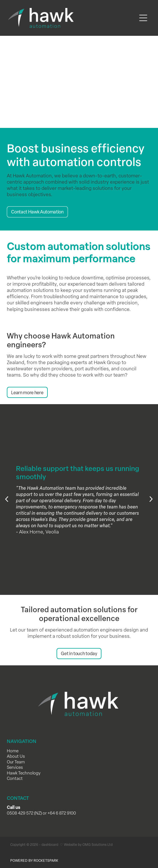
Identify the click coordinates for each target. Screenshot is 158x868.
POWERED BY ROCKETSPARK (34, 860)
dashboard (50, 844)
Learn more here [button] (27, 393)
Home (13, 751)
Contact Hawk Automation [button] (37, 212)
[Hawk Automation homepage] (72, 18)
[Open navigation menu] (143, 18)
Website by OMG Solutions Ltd (88, 844)
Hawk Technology (24, 773)
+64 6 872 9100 (62, 813)
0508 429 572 (20, 813)
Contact (15, 778)
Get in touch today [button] (79, 653)
